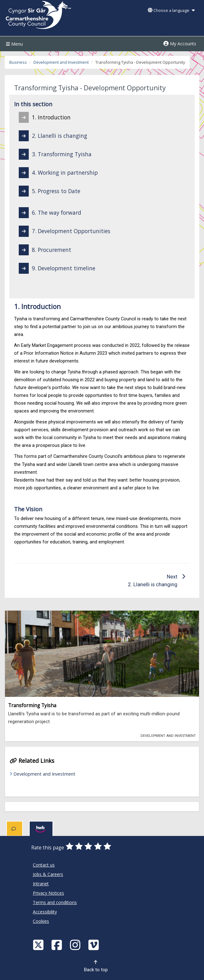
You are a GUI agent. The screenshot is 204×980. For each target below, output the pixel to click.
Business (18, 62)
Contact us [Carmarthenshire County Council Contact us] (44, 865)
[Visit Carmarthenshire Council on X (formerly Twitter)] (39, 945)
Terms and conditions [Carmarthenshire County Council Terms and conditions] (55, 902)
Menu (14, 44)
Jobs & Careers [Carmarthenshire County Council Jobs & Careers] (48, 874)
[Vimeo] (94, 945)
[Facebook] (57, 945)
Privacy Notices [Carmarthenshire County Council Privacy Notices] (48, 893)
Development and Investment (61, 62)
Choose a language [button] (171, 10)
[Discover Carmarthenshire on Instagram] (76, 945)
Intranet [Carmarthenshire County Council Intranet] (41, 884)
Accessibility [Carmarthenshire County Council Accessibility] (45, 912)
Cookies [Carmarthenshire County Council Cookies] (41, 921)
